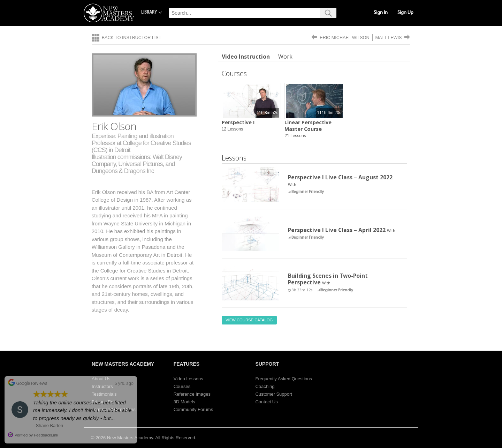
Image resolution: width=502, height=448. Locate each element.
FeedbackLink (46, 435)
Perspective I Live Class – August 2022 (340, 177)
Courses (182, 386)
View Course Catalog (249, 320)
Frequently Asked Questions (284, 379)
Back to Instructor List (132, 38)
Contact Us (266, 402)
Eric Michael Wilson (344, 38)
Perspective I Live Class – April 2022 (337, 230)
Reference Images (192, 394)
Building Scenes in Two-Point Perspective (328, 279)
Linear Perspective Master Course (308, 126)
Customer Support (274, 394)
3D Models (184, 402)
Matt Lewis (389, 38)
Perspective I (238, 122)
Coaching (265, 386)
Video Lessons (188, 379)
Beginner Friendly (308, 192)
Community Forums (193, 409)
